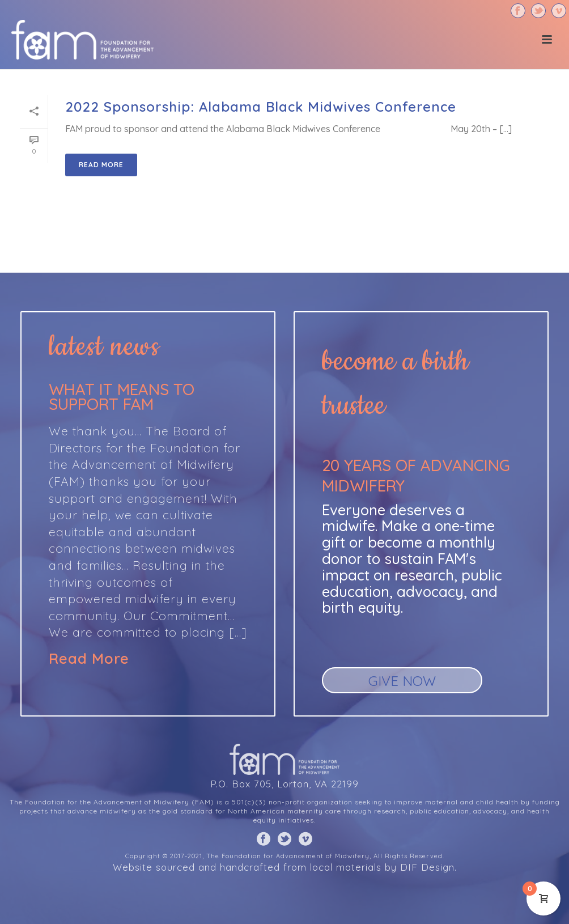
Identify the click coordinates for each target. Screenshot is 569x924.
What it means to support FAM (122, 397)
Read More (89, 659)
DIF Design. (428, 867)
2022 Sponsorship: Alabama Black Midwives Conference (261, 107)
